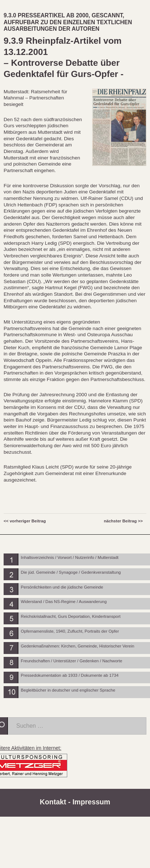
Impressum (91, 802)
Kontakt (53, 802)
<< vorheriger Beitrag (25, 521)
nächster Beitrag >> (123, 521)
